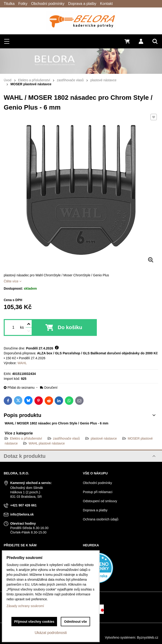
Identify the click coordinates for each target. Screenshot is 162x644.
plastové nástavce (104, 438)
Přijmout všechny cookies (34, 622)
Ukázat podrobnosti (51, 633)
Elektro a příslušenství (26, 438)
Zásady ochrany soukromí (25, 606)
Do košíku (70, 327)
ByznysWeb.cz (148, 637)
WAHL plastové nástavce (47, 443)
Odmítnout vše (75, 622)
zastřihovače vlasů (66, 438)
